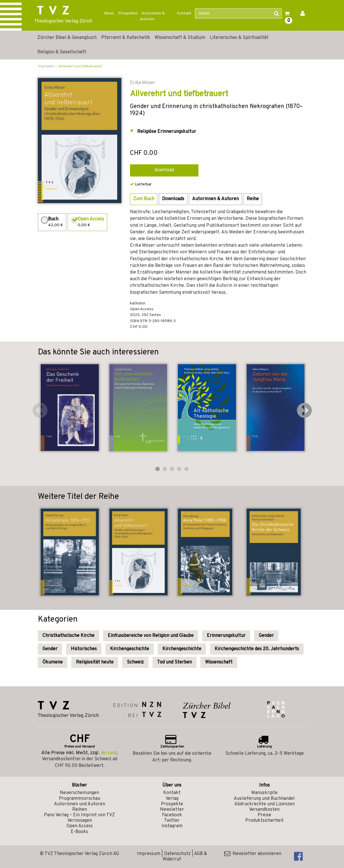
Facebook (172, 815)
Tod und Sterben (174, 662)
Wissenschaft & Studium (180, 38)
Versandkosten (264, 810)
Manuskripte (264, 793)
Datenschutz (177, 854)
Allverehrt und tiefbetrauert (80, 66)
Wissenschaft (219, 662)
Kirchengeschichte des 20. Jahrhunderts (257, 649)
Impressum (149, 854)
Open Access (80, 826)
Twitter (172, 821)
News (109, 13)
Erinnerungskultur (226, 636)
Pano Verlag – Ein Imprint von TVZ (79, 815)
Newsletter (172, 810)
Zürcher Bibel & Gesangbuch (67, 38)
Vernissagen (80, 821)
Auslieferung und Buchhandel (264, 799)
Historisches (84, 649)
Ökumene (53, 662)
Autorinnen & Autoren (152, 16)
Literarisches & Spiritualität (239, 38)
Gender (266, 636)
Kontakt (184, 13)
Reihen (80, 810)
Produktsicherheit (264, 821)
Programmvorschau (80, 799)
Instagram (172, 826)
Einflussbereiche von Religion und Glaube (151, 636)
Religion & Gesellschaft (62, 52)
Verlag (172, 799)
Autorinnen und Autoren (80, 804)
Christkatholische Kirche (68, 636)
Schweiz (135, 662)
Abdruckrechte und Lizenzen (264, 804)
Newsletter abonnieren (253, 854)
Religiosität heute (95, 662)
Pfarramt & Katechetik (125, 38)
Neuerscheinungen (79, 793)
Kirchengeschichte (130, 649)
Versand (109, 753)
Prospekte (128, 13)
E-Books (79, 832)
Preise (264, 815)
